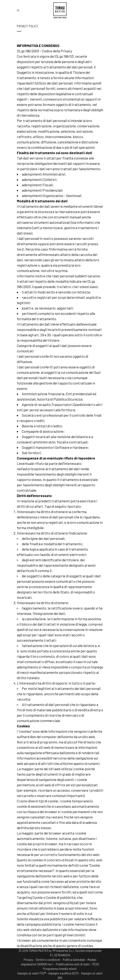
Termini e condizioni (48, 959)
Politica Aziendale (74, 959)
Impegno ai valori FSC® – (33, 973)
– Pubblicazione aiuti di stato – (73, 964)
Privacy (28, 959)
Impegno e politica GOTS (63, 973)
